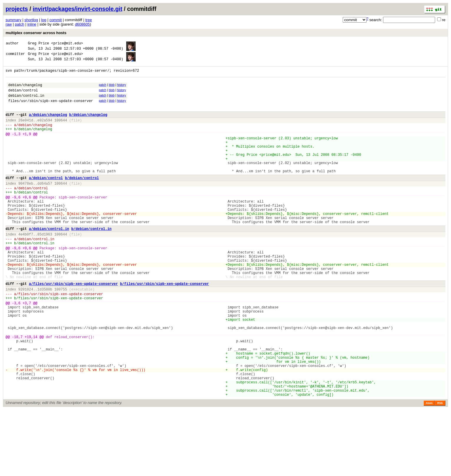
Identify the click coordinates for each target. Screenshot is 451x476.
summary (13, 20)
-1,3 (16, 148)
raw (9, 24)
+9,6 (27, 224)
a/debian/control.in (49, 261)
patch (20, 24)
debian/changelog (25, 91)
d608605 (83, 24)
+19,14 (31, 391)
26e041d (26, 132)
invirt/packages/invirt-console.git (78, 9)
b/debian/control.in (91, 261)
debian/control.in (26, 103)
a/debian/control (46, 201)
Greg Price (39, 44)
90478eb (26, 207)
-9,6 (16, 224)
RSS (440, 469)
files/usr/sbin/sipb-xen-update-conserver (51, 110)
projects (17, 9)
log (44, 20)
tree (89, 20)
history (122, 90)
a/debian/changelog (48, 125)
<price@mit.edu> (67, 44)
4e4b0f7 (26, 268)
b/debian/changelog (88, 125)
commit (56, 20)
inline (32, 24)
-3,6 (16, 350)
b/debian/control (82, 201)
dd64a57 (45, 207)
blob (112, 90)
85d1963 (45, 268)
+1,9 (27, 148)
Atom (429, 469)
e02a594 (45, 132)
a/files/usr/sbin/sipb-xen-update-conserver (73, 327)
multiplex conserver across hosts (36, 33)
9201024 (26, 333)
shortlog (31, 20)
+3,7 (27, 350)
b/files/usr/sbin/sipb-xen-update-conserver (164, 327)
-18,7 (17, 391)
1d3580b (45, 333)
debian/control (23, 97)
